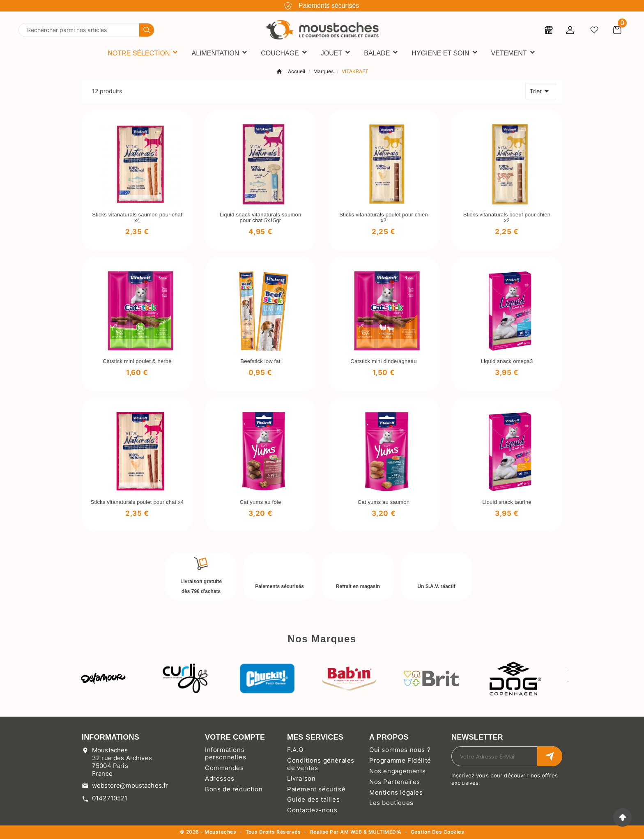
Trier (541, 91)
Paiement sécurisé (316, 789)
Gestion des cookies (437, 832)
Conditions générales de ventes (321, 764)
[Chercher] (79, 30)
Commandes (224, 768)
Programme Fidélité (400, 760)
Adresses (220, 778)
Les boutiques (391, 803)
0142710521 (110, 798)
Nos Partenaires (395, 782)
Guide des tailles (313, 799)
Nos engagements (398, 771)
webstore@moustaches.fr (130, 785)
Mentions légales (396, 792)
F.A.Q (295, 750)
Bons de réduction (234, 789)
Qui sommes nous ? (400, 750)
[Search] (147, 30)
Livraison (301, 778)
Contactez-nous (312, 810)
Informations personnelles (225, 753)
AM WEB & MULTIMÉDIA (371, 832)
